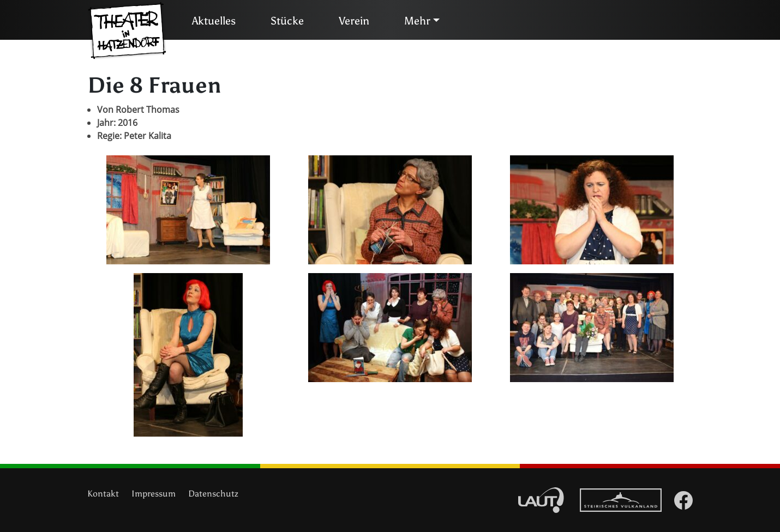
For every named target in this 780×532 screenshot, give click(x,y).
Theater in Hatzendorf (127, 31)
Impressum (154, 494)
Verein (354, 21)
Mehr (417, 21)
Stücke (287, 21)
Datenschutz (213, 494)
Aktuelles (214, 21)
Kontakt (103, 494)
